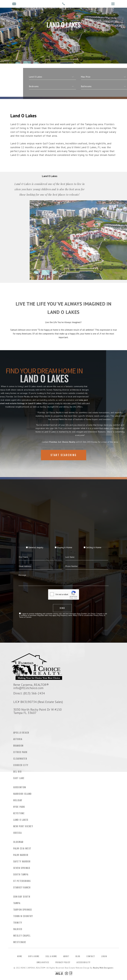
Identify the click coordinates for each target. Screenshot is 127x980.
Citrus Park (20, 752)
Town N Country (23, 916)
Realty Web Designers (103, 968)
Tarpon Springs (23, 910)
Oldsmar (18, 842)
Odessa (18, 833)
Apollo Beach (21, 733)
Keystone (19, 813)
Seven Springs (22, 868)
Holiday (18, 800)
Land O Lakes (21, 820)
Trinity (18, 923)
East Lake (19, 778)
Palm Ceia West (22, 849)
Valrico (18, 929)
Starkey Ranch (22, 888)
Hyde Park (19, 807)
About (66, 956)
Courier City (21, 765)
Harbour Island (22, 794)
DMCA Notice (43, 962)
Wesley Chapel (22, 936)
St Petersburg (22, 881)
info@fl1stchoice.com (28, 688)
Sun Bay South (22, 897)
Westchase (20, 942)
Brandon (18, 746)
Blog (78, 956)
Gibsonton (20, 787)
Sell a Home (51, 956)
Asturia (18, 739)
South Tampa (21, 875)
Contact (91, 956)
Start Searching (64, 455)
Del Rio (18, 772)
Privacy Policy (63, 962)
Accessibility (83, 962)
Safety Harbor (22, 862)
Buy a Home (34, 956)
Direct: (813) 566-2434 (29, 693)
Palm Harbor (21, 855)
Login (104, 956)
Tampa (17, 903)
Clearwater (20, 759)
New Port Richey (23, 826)
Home (20, 956)
